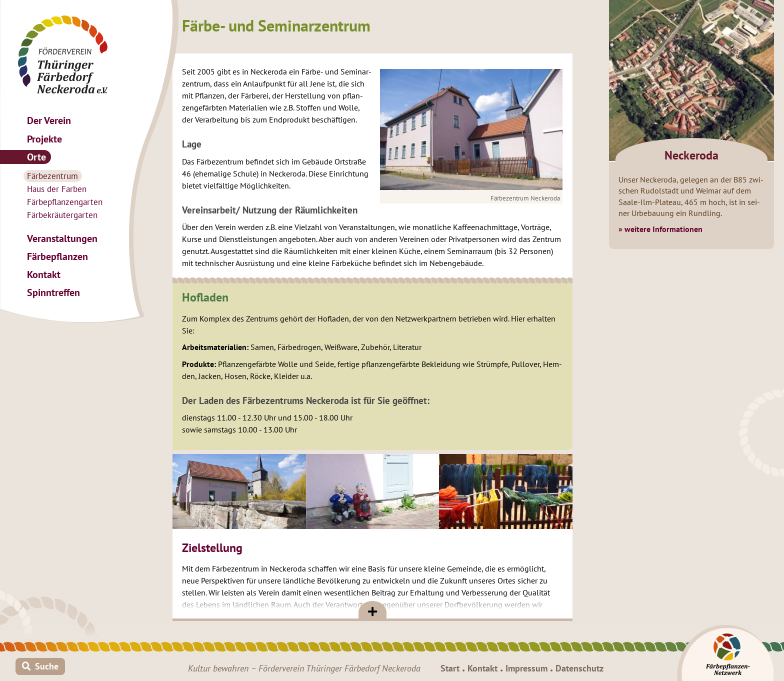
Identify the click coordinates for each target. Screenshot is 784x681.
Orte (36, 157)
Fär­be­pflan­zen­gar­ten (65, 202)
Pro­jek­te (44, 139)
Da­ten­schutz (579, 668)
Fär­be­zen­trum (52, 176)
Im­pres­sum (526, 668)
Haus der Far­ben (57, 189)
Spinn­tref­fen (53, 292)
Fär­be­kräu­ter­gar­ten (62, 215)
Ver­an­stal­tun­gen (62, 238)
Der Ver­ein (49, 120)
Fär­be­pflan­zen (57, 256)
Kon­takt (44, 274)
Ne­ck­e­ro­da (691, 155)
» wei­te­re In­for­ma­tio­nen (660, 229)
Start (450, 668)
